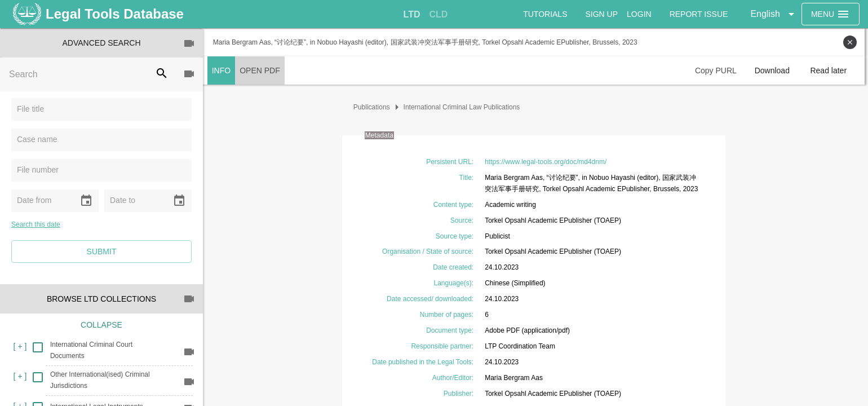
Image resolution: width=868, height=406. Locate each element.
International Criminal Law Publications (464, 107)
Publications (373, 107)
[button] (774, 14)
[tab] (412, 15)
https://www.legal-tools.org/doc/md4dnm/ (547, 162)
